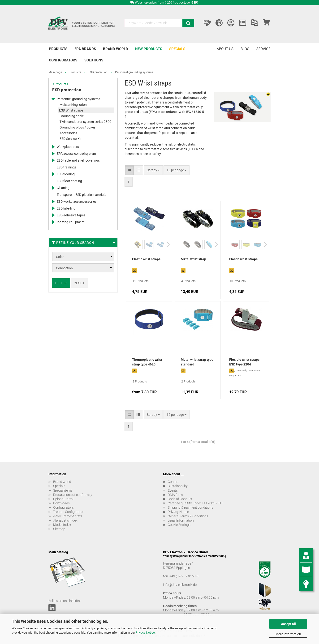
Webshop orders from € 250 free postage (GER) (167, 2)
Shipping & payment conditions (190, 507)
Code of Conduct (180, 499)
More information (288, 634)
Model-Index (62, 525)
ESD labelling (66, 208)
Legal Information (181, 520)
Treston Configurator (69, 512)
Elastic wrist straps (146, 259)
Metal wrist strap (193, 259)
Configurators (63, 60)
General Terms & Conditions (188, 516)
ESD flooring (66, 174)
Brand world (116, 49)
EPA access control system (76, 154)
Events (173, 490)
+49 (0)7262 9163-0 (184, 576)
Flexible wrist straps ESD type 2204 (244, 362)
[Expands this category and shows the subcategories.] (53, 99)
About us (225, 49)
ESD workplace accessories (77, 202)
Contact (174, 482)
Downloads (61, 503)
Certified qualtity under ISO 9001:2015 (196, 503)
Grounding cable (72, 116)
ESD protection (67, 90)
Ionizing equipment (71, 222)
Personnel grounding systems (78, 99)
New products (149, 49)
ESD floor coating (69, 181)
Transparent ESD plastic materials (81, 195)
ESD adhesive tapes (71, 215)
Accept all (288, 624)
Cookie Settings (179, 525)
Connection (64, 268)
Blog (245, 49)
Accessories (68, 133)
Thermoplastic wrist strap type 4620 (147, 362)
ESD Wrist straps (71, 110)
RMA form (175, 495)
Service (263, 49)
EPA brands (85, 49)
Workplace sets (68, 147)
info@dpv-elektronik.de (180, 585)
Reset (79, 283)
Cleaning (63, 188)
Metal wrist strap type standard (197, 362)
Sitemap (59, 529)
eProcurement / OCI (68, 516)
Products (58, 49)
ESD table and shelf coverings (78, 160)
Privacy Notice (145, 633)
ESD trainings (67, 167)
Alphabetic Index (65, 520)
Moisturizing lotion (73, 105)
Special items (63, 490)
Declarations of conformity (73, 495)
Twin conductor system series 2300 (85, 122)
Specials (177, 49)
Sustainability (178, 486)
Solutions (94, 60)
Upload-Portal (63, 499)
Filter (61, 283)
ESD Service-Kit (71, 139)
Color (60, 257)
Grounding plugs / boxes (78, 127)
